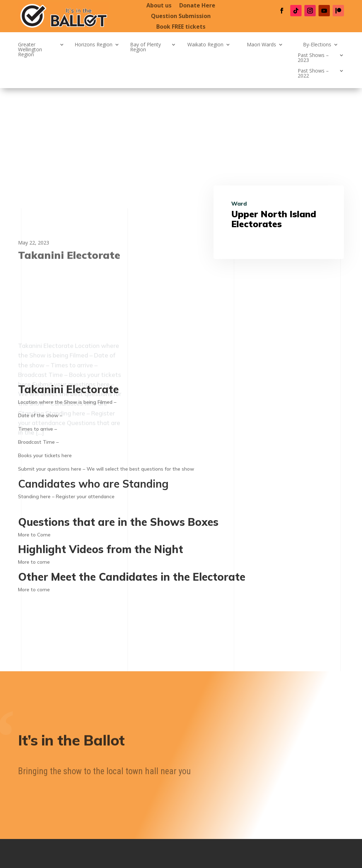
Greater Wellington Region (30, 50)
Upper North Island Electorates (274, 219)
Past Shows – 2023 (313, 58)
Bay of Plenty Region (145, 47)
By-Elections (317, 45)
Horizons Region (94, 45)
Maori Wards (261, 45)
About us (159, 6)
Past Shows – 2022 (313, 74)
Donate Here (197, 6)
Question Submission (181, 17)
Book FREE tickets (181, 27)
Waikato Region (205, 45)
